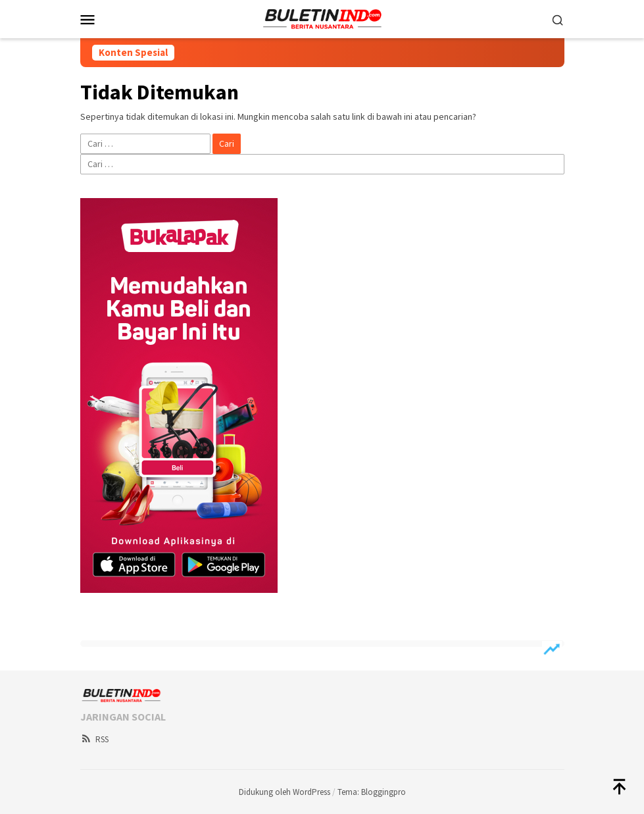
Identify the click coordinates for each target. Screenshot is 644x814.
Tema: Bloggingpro (372, 792)
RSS (94, 739)
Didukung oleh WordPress (285, 792)
